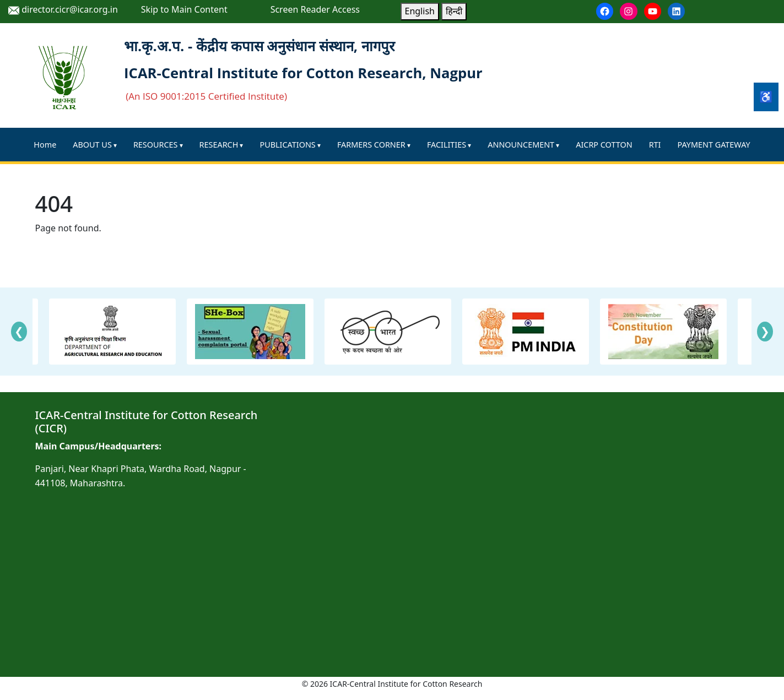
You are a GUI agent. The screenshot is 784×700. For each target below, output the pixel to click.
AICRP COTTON (604, 145)
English (420, 11)
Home (45, 145)
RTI (655, 145)
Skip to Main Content (184, 9)
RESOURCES (156, 145)
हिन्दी (454, 11)
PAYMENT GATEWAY (713, 145)
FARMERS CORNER (371, 145)
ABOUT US (92, 145)
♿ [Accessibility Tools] (766, 97)
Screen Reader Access (315, 9)
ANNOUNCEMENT (521, 145)
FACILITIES (447, 145)
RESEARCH (219, 145)
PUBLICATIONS (288, 145)
